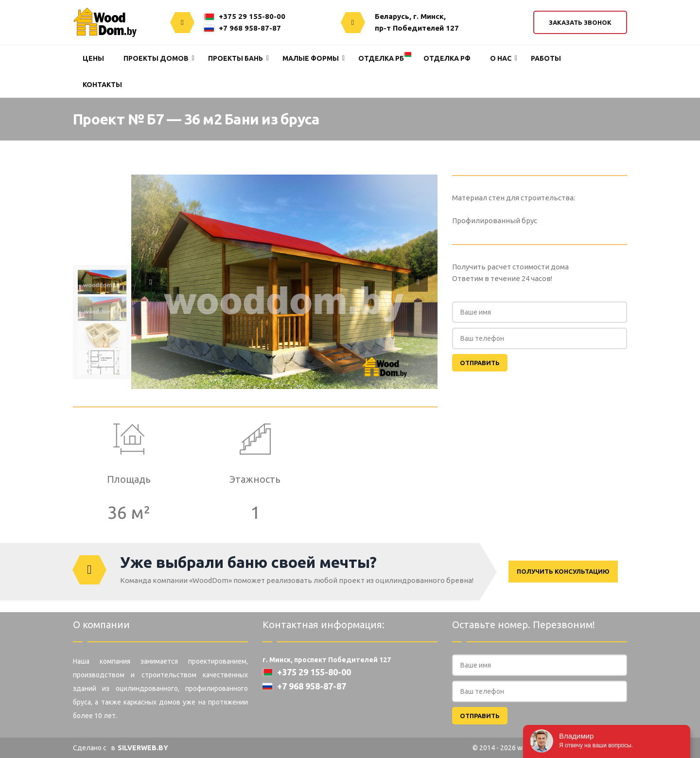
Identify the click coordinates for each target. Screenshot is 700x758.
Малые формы (311, 58)
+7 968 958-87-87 (243, 28)
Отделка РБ (381, 58)
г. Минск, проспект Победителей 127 (327, 660)
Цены (93, 58)
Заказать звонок (580, 22)
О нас (501, 58)
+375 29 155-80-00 (245, 16)
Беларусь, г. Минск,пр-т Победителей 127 (417, 22)
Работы (546, 58)
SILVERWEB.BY (143, 748)
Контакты (102, 85)
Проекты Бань (236, 58)
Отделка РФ (447, 58)
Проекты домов (156, 58)
